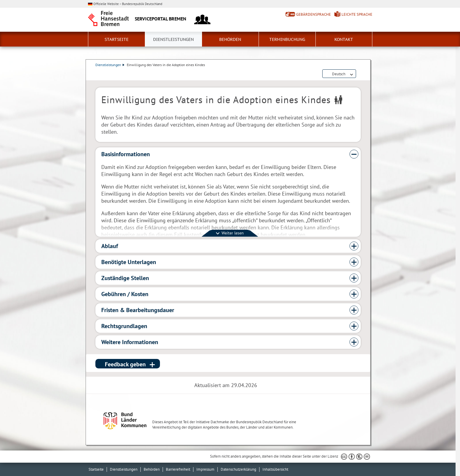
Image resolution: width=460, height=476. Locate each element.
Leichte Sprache (357, 14)
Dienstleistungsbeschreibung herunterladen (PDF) (360, 74)
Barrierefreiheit (178, 469)
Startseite (117, 39)
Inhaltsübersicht (275, 469)
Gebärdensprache (314, 14)
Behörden (230, 39)
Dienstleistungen (173, 39)
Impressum (205, 469)
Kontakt (344, 39)
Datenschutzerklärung (238, 469)
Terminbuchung (287, 39)
